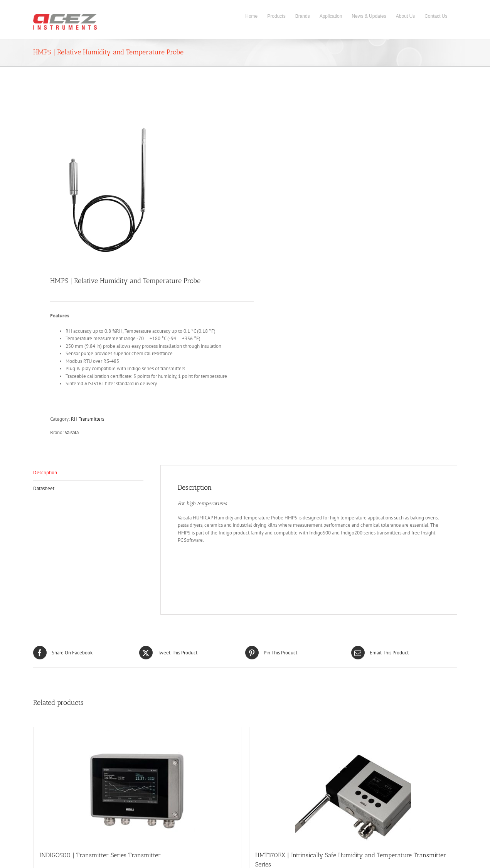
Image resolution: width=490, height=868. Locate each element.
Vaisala (72, 432)
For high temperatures (202, 503)
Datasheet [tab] (44, 488)
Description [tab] (45, 473)
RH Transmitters (88, 419)
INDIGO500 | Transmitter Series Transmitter (100, 855)
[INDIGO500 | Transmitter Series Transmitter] (137, 785)
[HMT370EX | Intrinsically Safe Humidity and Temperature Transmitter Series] (353, 785)
